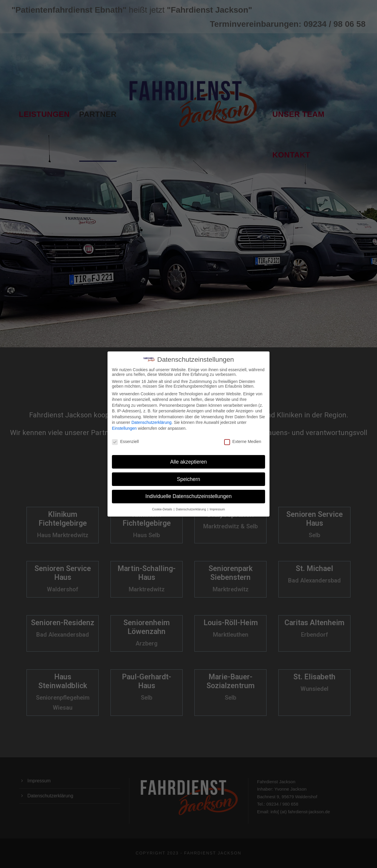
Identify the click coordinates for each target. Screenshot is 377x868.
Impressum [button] (217, 503)
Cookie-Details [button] (162, 503)
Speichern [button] (189, 472)
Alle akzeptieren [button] (189, 455)
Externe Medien (243, 435)
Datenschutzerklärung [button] (191, 503)
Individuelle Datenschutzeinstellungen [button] (189, 490)
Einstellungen (124, 422)
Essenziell (125, 435)
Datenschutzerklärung (151, 416)
